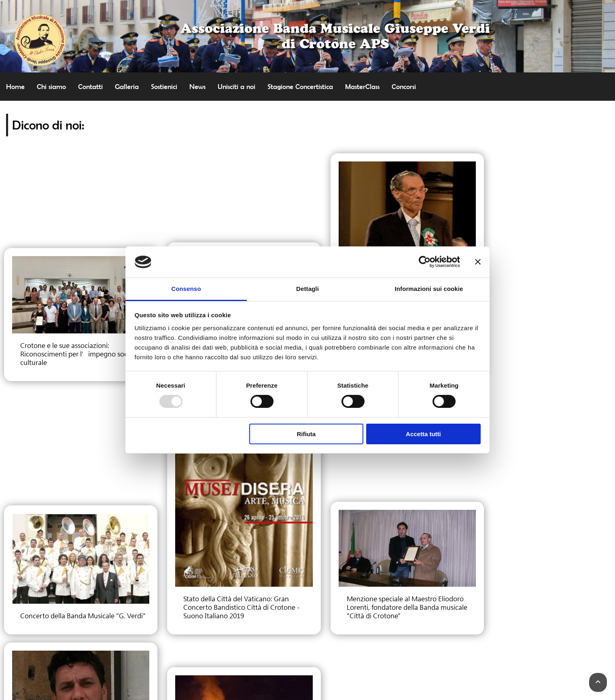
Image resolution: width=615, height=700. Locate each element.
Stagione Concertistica (300, 87)
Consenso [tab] (186, 289)
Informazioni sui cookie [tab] (429, 289)
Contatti (90, 87)
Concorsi (404, 87)
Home (15, 87)
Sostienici (164, 87)
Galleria (127, 87)
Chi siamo (51, 87)
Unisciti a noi (236, 87)
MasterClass (362, 87)
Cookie (307, 645)
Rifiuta (306, 434)
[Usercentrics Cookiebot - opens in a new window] (425, 262)
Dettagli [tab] (307, 289)
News (197, 87)
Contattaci (307, 621)
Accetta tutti (423, 434)
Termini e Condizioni (307, 653)
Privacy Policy (308, 637)
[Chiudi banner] (478, 262)
